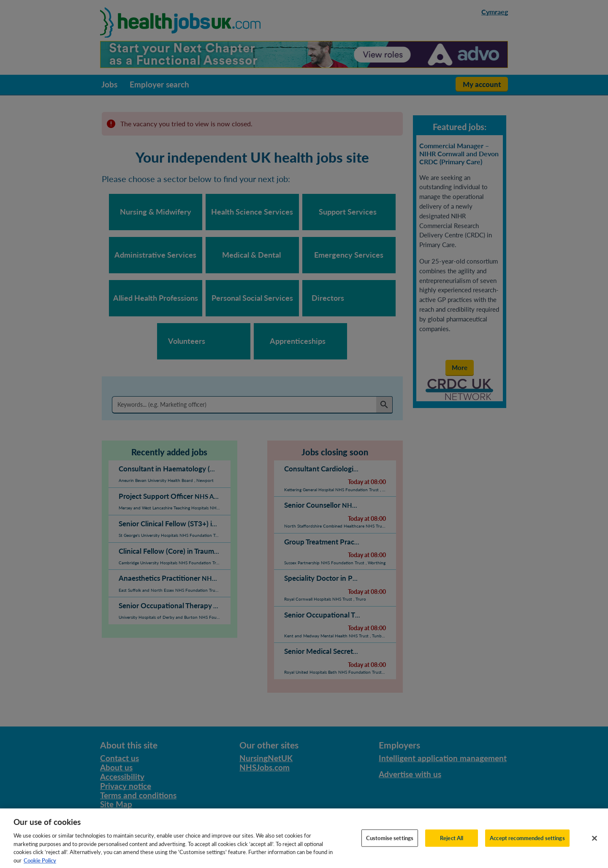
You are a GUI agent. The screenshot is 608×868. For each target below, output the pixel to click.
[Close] (594, 846)
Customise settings (390, 845)
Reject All (452, 845)
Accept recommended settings (527, 845)
